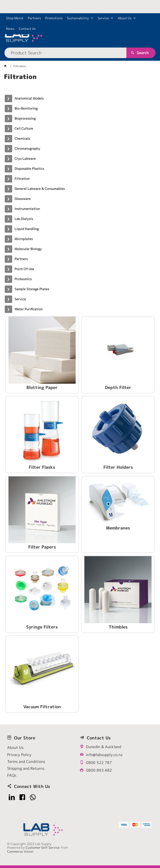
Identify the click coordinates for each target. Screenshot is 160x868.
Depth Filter (118, 388)
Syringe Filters (42, 627)
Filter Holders (118, 467)
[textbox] (65, 53)
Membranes (118, 528)
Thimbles (118, 627)
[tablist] (80, 83)
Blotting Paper (42, 388)
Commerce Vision (20, 851)
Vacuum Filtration (42, 707)
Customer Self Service (43, 848)
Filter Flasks (42, 467)
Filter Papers (42, 547)
